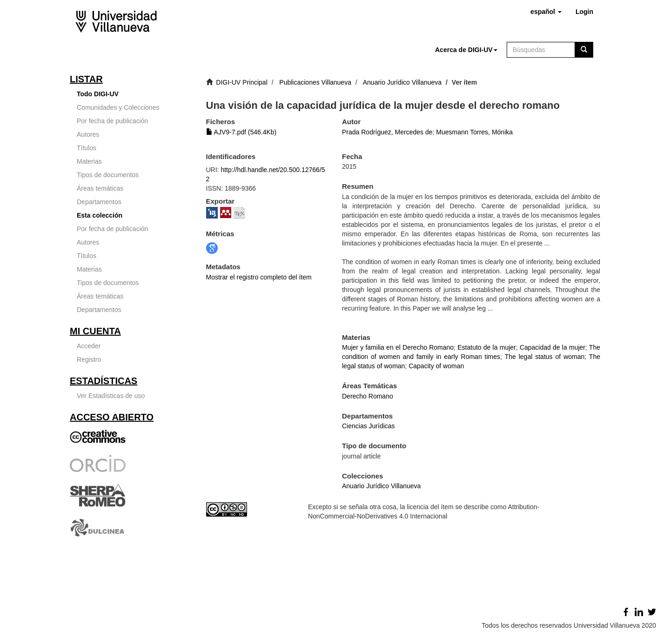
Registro (89, 359)
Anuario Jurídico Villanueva (402, 82)
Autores (88, 134)
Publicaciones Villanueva (315, 82)
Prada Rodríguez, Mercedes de (387, 132)
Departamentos (99, 202)
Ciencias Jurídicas (368, 426)
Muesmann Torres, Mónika (474, 132)
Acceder (89, 346)
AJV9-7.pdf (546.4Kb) (241, 132)
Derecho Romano (368, 396)
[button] (546, 12)
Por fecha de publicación (112, 121)
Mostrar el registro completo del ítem (259, 277)
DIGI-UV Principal (241, 82)
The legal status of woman (545, 357)
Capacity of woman (436, 366)
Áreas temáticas (100, 188)
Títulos (87, 148)
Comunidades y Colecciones (118, 107)
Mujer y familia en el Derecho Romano (398, 347)
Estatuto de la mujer (487, 347)
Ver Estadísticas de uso (111, 396)
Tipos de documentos (108, 175)
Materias (89, 161)
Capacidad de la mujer (553, 347)
